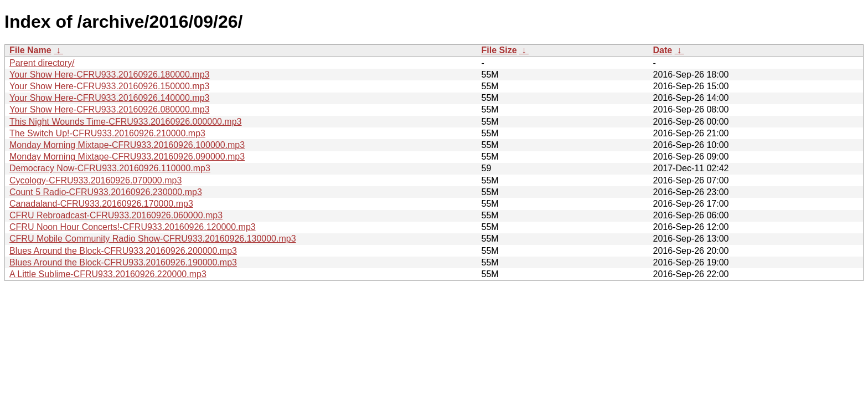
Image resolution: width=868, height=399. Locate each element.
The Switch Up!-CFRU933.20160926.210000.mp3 (107, 133)
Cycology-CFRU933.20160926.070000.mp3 (95, 180)
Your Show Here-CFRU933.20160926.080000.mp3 (109, 109)
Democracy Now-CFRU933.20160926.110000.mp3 (110, 168)
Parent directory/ (42, 63)
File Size (499, 50)
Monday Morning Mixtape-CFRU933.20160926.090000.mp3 (127, 157)
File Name (30, 50)
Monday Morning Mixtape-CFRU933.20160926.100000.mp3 (127, 145)
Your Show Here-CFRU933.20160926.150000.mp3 (109, 86)
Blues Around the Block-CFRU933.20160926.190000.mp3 (123, 262)
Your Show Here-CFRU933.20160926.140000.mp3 (109, 98)
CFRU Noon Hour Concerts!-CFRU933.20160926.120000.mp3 (133, 227)
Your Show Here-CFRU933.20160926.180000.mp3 (109, 75)
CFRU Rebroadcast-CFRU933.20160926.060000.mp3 (116, 215)
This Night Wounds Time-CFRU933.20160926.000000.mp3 (126, 122)
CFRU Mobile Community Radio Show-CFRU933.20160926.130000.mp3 (153, 239)
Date (663, 50)
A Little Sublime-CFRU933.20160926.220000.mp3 (108, 274)
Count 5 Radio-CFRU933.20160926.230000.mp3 (106, 192)
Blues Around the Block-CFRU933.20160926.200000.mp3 (123, 251)
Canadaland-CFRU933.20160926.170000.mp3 (101, 204)
